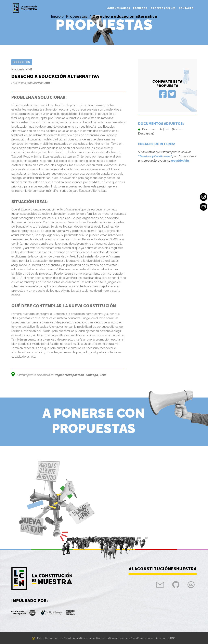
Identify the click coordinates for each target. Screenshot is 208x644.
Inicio (56, 16)
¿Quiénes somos (118, 8)
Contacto (186, 8)
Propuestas (77, 16)
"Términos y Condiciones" (155, 156)
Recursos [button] (140, 8)
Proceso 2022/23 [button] (163, 8)
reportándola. (180, 161)
